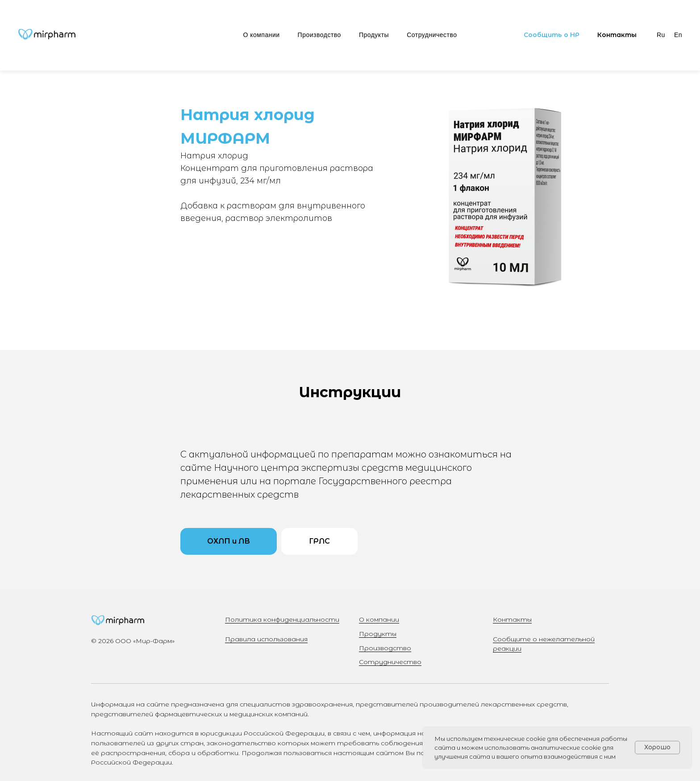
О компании (261, 35)
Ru (661, 35)
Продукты (374, 35)
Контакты (512, 619)
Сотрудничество (432, 35)
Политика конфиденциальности (282, 619)
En (678, 35)
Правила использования (266, 639)
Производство (319, 35)
